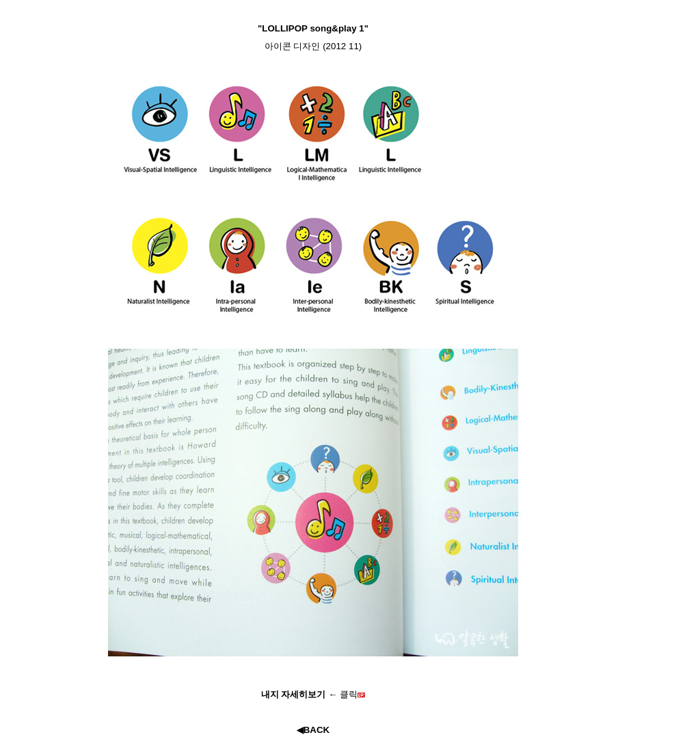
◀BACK (313, 730)
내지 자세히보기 (295, 694)
